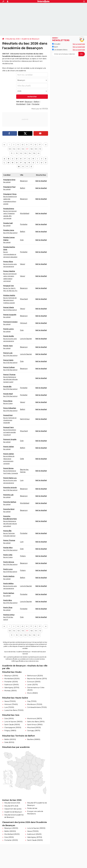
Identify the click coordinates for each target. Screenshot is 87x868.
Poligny (23, 556)
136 (34, 153)
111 (12, 153)
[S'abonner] (69, 54)
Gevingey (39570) (34, 731)
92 (36, 145)
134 (30, 153)
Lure (22, 480)
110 (40, 149)
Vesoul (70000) (10, 701)
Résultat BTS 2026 (11, 806)
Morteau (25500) (10, 691)
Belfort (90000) (10, 739)
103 (10, 149)
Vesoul (22, 264)
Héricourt (24, 323)
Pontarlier (36, 104)
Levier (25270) (32, 685)
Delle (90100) (9, 742)
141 (39, 153)
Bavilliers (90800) (34, 739)
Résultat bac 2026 (13, 39)
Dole (29, 104)
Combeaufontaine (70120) (37, 707)
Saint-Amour (25, 419)
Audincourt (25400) (11, 685)
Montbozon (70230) (35, 704)
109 (36, 149)
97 (40, 145)
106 (23, 149)
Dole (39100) (9, 719)
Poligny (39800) (10, 731)
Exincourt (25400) (34, 682)
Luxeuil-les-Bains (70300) (14, 710)
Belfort (36, 102)
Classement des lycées (13, 809)
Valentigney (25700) (12, 688)
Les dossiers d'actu (60, 50)
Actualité (56, 44)
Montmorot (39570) (35, 719)
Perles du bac (32, 808)
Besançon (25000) (11, 676)
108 (32, 149)
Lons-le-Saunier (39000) (13, 722)
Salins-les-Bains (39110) (36, 722)
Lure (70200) (9, 707)
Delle (22, 459)
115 (17, 153)
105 (18, 149)
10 (18, 145)
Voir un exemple (79, 44)
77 (31, 145)
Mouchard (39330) (34, 727)
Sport (55, 47)
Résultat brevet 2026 (12, 803)
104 (14, 149)
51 (27, 145)
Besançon (29, 102)
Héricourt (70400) (11, 704)
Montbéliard (21, 104)
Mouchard (24, 299)
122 (21, 153)
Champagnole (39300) (13, 727)
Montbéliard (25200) (12, 679)
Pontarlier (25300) (11, 682)
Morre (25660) (32, 693)
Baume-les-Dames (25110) (37, 679)
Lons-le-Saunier (26, 339)
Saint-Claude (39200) (12, 725)
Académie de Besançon (31, 39)
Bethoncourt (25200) (35, 676)
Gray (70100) (32, 701)
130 (26, 153)
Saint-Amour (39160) (35, 725)
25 (22, 145)
